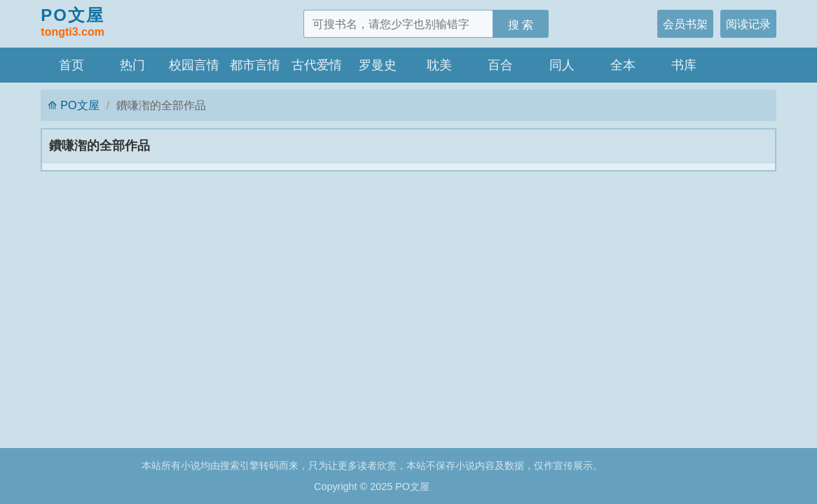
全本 (623, 65)
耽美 (439, 65)
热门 (132, 65)
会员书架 (685, 24)
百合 (500, 65)
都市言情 (255, 65)
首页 (71, 65)
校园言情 (194, 65)
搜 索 (521, 24)
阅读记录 (748, 24)
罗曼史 (378, 65)
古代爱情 (317, 65)
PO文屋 (73, 23)
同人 (562, 65)
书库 (684, 65)
